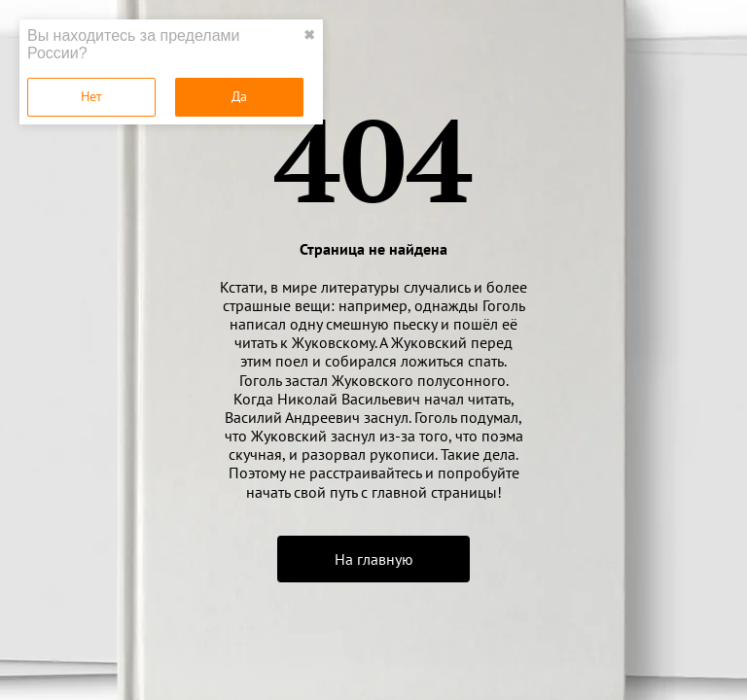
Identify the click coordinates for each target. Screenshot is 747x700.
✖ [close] (309, 35)
